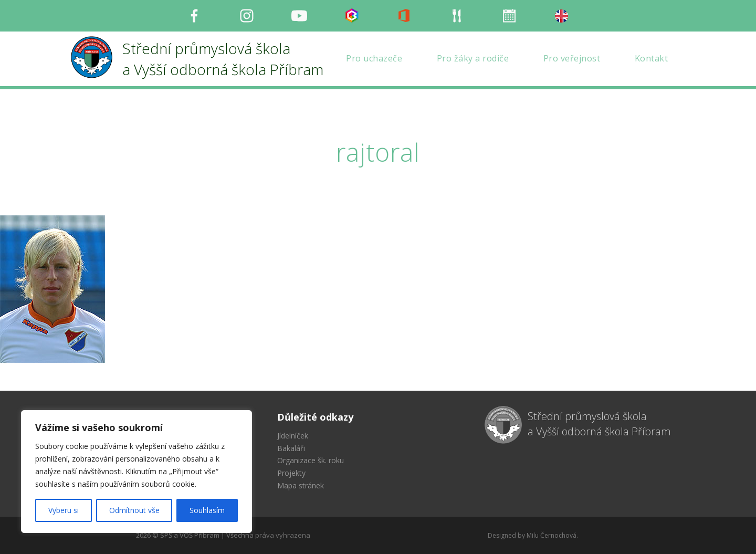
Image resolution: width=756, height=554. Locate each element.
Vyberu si (64, 510)
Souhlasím (207, 510)
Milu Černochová (552, 535)
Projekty (291, 473)
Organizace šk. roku (311, 460)
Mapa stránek (301, 485)
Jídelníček (293, 436)
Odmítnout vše (134, 510)
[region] (136, 472)
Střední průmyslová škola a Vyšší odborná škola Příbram (599, 424)
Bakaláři (291, 448)
